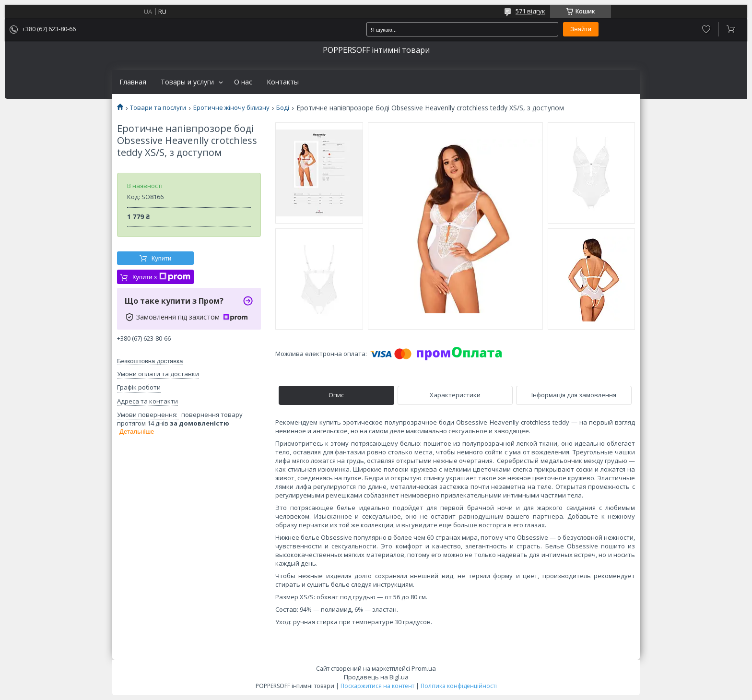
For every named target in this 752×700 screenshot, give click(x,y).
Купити (162, 258)
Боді (283, 108)
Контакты (283, 82)
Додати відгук (706, 29)
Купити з (161, 277)
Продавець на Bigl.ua (376, 677)
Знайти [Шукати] (581, 29)
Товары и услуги (187, 82)
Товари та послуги (158, 108)
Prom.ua (424, 668)
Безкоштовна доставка (150, 361)
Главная (133, 82)
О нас (243, 82)
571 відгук (530, 11)
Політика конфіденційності (459, 686)
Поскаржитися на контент (377, 686)
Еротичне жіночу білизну (231, 108)
